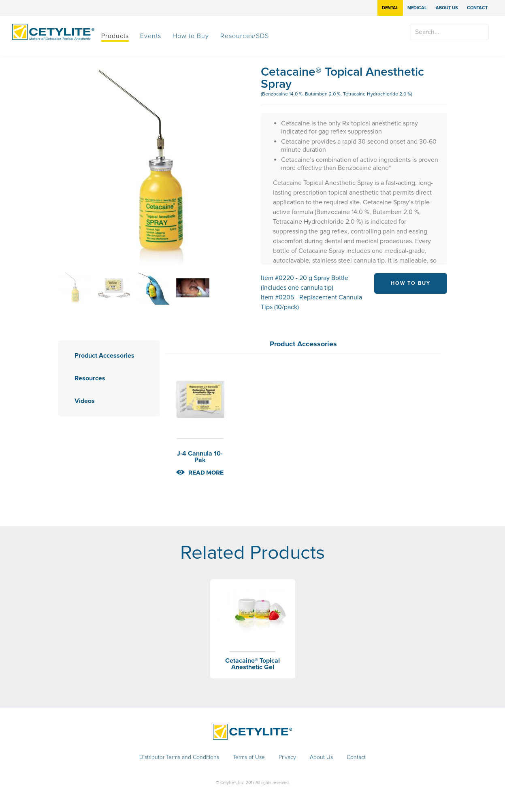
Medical (417, 8)
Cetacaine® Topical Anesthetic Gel (252, 664)
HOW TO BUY (411, 283)
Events (151, 36)
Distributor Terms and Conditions (179, 757)
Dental (390, 8)
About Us (447, 8)
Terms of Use (249, 757)
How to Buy (191, 36)
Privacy (287, 757)
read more (206, 473)
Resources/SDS (245, 36)
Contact (477, 8)
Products (115, 36)
